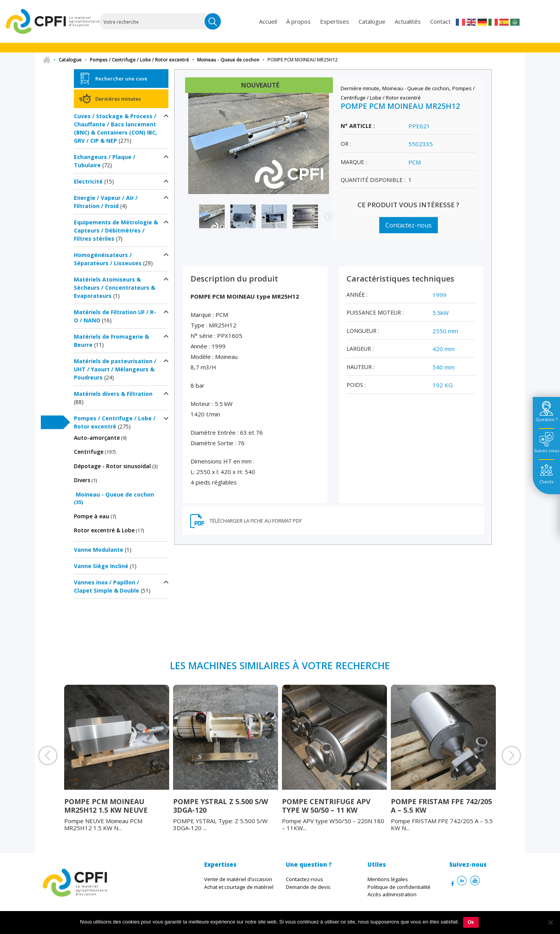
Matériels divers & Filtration (113, 394)
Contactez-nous (409, 225)
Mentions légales (388, 879)
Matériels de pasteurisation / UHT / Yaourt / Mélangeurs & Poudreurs (115, 369)
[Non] (550, 922)
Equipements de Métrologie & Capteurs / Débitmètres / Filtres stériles (116, 230)
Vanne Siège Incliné (101, 566)
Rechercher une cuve (121, 79)
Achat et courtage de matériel (239, 887)
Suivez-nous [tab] (547, 450)
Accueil (268, 21)
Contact (440, 21)
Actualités (408, 21)
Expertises (335, 21)
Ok (471, 922)
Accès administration (392, 894)
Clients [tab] (546, 482)
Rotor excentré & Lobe (104, 530)
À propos (298, 21)
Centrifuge (89, 452)
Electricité (88, 181)
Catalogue (372, 21)
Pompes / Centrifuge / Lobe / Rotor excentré (139, 60)
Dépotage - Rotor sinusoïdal (112, 466)
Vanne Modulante (99, 550)
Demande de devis (308, 887)
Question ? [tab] (546, 419)
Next (325, 220)
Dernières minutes (118, 99)
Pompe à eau (92, 516)
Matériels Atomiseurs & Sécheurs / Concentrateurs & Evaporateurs (115, 288)
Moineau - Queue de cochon (228, 60)
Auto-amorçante (97, 438)
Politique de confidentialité (399, 887)
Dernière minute (360, 88)
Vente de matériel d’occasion (238, 879)
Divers (82, 480)
